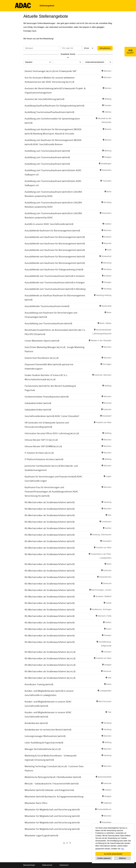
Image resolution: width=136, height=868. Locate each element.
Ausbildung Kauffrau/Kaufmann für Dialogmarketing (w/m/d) (54, 106)
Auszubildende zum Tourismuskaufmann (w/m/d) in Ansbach (55, 276)
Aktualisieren (105, 48)
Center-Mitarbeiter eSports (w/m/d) (42, 341)
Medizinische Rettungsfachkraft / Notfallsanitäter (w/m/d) (53, 777)
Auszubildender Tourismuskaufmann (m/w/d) (47, 306)
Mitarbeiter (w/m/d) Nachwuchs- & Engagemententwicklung (54, 797)
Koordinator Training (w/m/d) (39, 684)
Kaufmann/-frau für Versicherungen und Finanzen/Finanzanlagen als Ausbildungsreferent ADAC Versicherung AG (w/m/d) (51, 492)
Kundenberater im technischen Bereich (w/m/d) (48, 730)
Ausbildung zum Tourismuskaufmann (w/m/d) (47, 151)
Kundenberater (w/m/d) (36, 723)
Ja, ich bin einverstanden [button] (113, 854)
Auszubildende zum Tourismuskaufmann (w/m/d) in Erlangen (55, 282)
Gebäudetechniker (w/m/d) (38, 403)
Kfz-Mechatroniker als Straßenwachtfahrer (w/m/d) (50, 502)
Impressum (64, 865)
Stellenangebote (47, 6)
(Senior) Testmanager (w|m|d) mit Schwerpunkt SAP (51, 71)
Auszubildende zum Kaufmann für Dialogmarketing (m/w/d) (54, 269)
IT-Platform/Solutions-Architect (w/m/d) (44, 459)
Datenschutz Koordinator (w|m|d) (42, 358)
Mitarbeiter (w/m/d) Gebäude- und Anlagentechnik (49, 790)
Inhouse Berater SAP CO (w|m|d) (41, 440)
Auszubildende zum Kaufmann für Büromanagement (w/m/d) (55, 237)
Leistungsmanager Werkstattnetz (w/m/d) (45, 736)
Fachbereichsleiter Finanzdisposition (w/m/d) (47, 397)
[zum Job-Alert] (130, 52)
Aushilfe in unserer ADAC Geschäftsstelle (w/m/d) (49, 224)
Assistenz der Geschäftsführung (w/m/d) (44, 99)
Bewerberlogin (29, 865)
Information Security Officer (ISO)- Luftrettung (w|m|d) (52, 433)
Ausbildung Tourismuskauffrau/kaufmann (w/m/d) (49, 112)
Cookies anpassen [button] (104, 858)
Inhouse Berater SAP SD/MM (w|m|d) (43, 446)
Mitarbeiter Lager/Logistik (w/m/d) (41, 835)
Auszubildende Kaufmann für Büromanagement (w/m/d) (52, 231)
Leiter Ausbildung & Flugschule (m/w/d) (44, 743)
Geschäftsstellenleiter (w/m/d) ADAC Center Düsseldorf (52, 416)
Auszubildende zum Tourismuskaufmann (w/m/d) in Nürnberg (55, 289)
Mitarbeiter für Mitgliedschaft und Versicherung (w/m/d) (52, 810)
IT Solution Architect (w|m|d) (39, 453)
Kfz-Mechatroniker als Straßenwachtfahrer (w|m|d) (50, 652)
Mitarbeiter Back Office (36, 803)
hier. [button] (123, 849)
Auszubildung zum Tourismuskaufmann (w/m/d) (48, 323)
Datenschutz (47, 865)
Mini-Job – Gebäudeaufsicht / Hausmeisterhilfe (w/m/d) (52, 784)
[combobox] (88, 48)
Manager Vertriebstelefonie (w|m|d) (43, 749)
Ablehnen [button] (122, 858)
